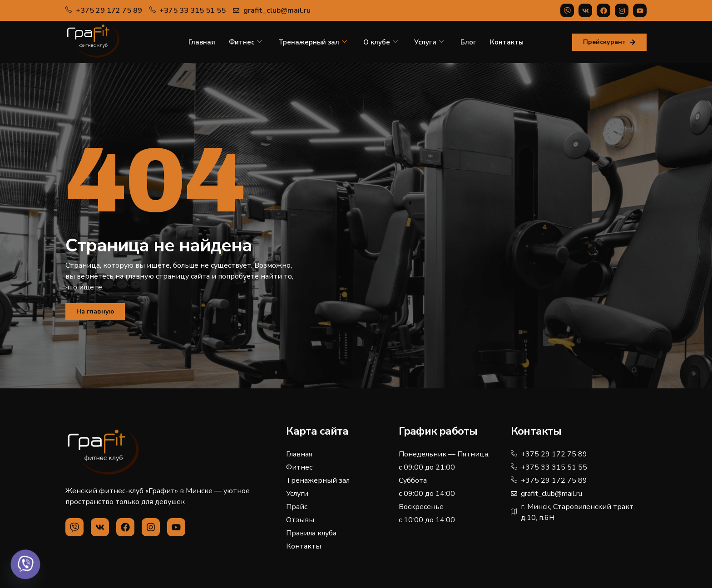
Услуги (429, 42)
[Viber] (25, 564)
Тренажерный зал (313, 42)
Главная (202, 42)
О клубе (381, 42)
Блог (468, 42)
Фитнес (245, 42)
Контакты (507, 42)
